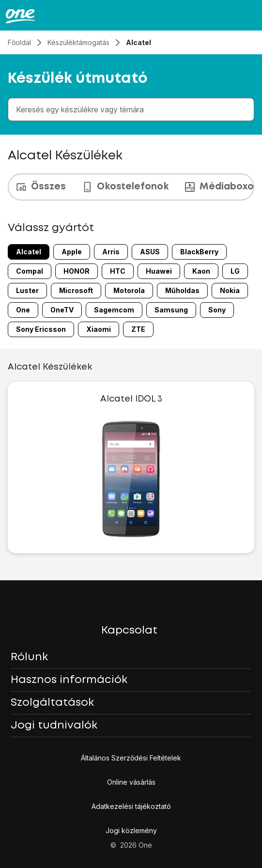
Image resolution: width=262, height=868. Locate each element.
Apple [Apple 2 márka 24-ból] (72, 252)
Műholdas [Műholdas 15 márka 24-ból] (182, 290)
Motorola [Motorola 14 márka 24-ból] (129, 290)
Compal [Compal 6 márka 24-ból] (30, 271)
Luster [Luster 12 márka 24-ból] (27, 290)
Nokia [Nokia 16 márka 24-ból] (230, 290)
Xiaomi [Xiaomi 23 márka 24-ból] (99, 329)
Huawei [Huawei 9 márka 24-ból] (159, 271)
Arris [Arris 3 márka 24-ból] (111, 252)
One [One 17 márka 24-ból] (23, 310)
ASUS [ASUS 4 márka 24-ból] (150, 252)
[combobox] (133, 109)
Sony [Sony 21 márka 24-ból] (217, 310)
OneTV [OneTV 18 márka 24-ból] (62, 310)
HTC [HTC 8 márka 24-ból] (118, 271)
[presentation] (131, 187)
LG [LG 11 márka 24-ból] (235, 271)
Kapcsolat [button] (129, 631)
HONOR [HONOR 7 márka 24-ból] (77, 271)
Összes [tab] (41, 187)
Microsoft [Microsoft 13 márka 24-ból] (76, 290)
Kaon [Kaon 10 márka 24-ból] (201, 271)
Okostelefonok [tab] (125, 187)
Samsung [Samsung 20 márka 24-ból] (171, 310)
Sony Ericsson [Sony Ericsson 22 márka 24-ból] (41, 329)
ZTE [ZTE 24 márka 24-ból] (138, 329)
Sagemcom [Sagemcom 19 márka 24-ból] (114, 310)
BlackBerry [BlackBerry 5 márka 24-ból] (199, 252)
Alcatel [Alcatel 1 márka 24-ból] (29, 252)
